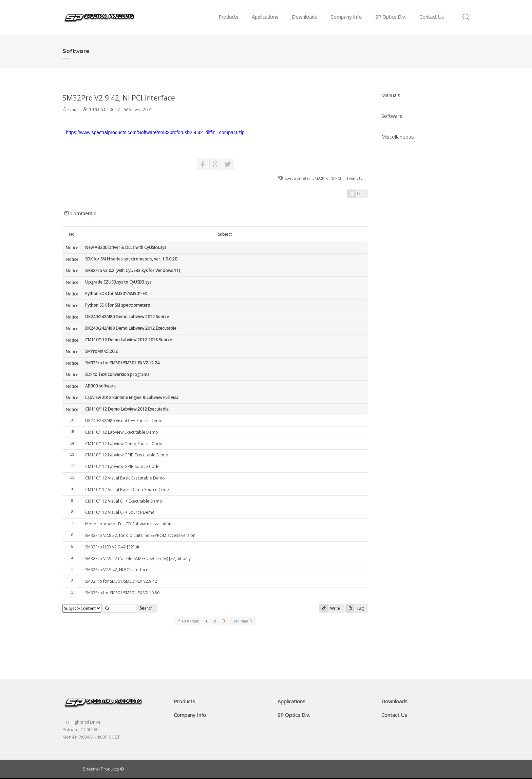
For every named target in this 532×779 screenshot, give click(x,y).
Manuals (391, 95)
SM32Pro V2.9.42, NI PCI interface (119, 98)
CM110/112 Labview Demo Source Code (124, 444)
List (355, 194)
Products (228, 17)
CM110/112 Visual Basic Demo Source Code (127, 490)
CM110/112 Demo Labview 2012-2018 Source (129, 340)
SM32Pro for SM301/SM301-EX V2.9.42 (121, 581)
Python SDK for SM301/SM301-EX (116, 294)
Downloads (304, 17)
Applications (265, 17)
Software (392, 116)
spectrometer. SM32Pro (307, 178)
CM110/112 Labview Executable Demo (122, 432)
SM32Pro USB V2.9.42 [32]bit (112, 547)
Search (146, 608)
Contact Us (432, 17)
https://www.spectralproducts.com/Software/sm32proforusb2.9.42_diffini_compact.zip (155, 132)
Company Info (346, 17)
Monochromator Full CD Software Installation (128, 524)
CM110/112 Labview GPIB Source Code (122, 466)
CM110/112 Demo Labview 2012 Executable (127, 409)
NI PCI (336, 178)
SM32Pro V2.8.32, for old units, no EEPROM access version (140, 535)
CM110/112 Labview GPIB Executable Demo (127, 455)
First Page (188, 621)
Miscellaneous (398, 137)
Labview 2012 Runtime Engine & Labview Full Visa (132, 397)
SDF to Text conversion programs (117, 374)
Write (330, 608)
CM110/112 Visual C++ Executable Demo (124, 501)
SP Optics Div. (391, 17)
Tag (355, 608)
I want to (355, 178)
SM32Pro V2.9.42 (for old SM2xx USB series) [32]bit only (138, 558)
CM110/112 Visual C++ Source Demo (120, 512)
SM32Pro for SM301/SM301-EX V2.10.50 (122, 593)
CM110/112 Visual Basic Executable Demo (125, 478)
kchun (73, 110)
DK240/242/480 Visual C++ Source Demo (124, 421)
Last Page (242, 621)
